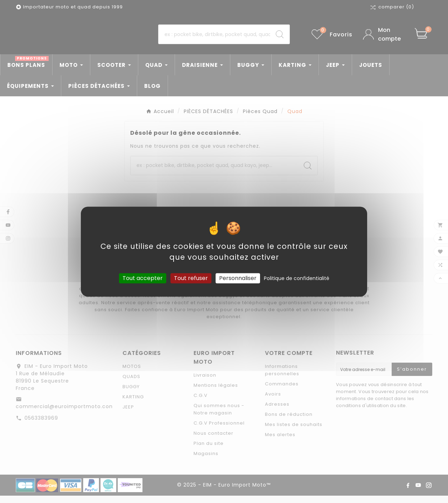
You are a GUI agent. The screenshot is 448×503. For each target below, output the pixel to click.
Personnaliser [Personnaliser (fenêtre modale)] (238, 278)
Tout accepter (143, 278)
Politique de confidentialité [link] (297, 278)
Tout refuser (191, 278)
